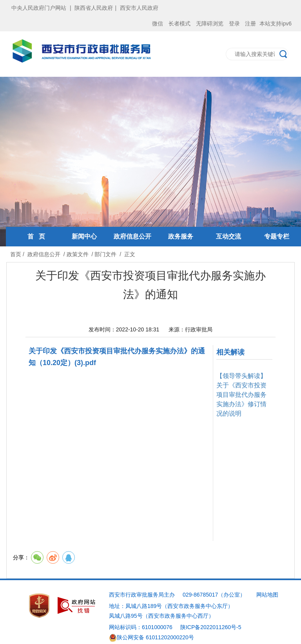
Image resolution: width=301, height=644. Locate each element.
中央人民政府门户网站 (39, 8)
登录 (234, 24)
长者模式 (180, 24)
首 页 (36, 236)
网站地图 (267, 595)
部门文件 (105, 254)
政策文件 (78, 254)
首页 (16, 254)
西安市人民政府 (139, 8)
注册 (250, 24)
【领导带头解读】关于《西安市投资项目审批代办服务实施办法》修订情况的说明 (241, 395)
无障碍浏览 (210, 24)
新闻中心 (84, 236)
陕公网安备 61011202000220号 (151, 637)
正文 (130, 254)
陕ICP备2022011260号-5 (211, 627)
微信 (158, 24)
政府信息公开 (132, 236)
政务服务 (181, 236)
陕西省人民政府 (94, 8)
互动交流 (228, 236)
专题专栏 (277, 236)
